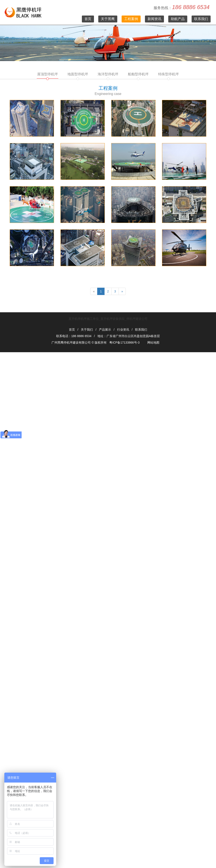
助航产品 (178, 19)
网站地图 (153, 342)
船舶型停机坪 (138, 74)
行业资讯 (123, 330)
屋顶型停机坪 (48, 74)
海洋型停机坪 (108, 74)
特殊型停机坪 (168, 74)
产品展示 (105, 330)
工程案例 (131, 19)
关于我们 (87, 330)
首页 (88, 19)
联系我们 (201, 19)
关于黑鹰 (108, 19)
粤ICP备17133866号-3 (124, 342)
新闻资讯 (154, 19)
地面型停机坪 (78, 74)
